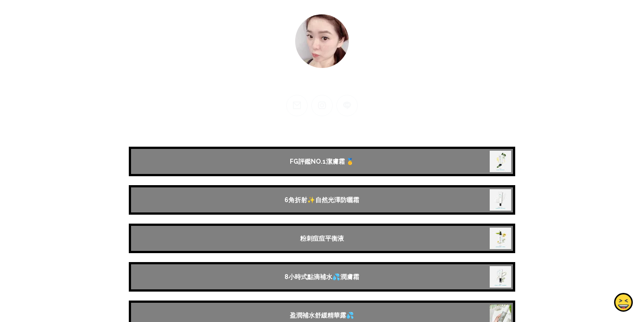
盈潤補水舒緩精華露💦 (322, 315)
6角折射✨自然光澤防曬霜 (322, 200)
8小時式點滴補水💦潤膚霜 (322, 277)
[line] (347, 106)
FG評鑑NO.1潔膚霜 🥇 (322, 161)
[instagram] (322, 106)
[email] (297, 106)
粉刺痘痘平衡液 (322, 238)
